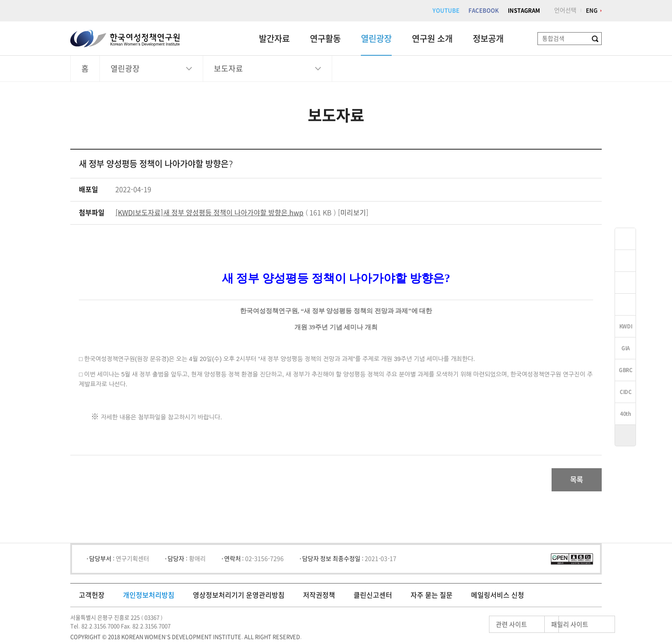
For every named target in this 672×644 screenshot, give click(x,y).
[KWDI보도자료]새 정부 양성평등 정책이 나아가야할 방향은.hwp (209, 213)
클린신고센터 (373, 598)
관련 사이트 (475, 627)
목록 (573, 481)
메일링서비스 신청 (498, 598)
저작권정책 (319, 598)
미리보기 (353, 213)
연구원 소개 (432, 39)
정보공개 (488, 39)
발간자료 (274, 39)
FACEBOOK (484, 11)
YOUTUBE (446, 11)
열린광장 (376, 39)
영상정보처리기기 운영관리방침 (239, 598)
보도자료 (228, 69)
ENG (592, 11)
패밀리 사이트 (554, 627)
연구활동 (325, 39)
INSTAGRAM (524, 11)
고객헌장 (92, 598)
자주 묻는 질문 (432, 598)
